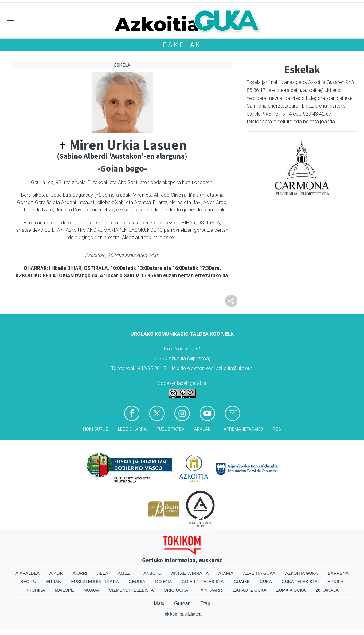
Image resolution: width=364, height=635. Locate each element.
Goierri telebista (203, 582)
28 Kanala (327, 590)
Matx (159, 603)
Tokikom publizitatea (182, 614)
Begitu (28, 582)
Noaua (91, 590)
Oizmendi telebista (131, 590)
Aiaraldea (27, 573)
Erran (54, 582)
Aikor (56, 573)
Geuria (137, 582)
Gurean (182, 603)
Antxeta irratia (190, 573)
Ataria (226, 573)
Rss (277, 429)
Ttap (205, 603)
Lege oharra (132, 429)
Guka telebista (300, 582)
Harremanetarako (242, 429)
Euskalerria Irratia (95, 582)
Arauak (202, 429)
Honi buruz (96, 429)
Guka (266, 582)
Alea (103, 573)
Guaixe (242, 582)
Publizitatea (170, 429)
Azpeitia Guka (259, 573)
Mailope (64, 590)
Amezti (126, 573)
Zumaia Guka (291, 590)
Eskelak (182, 45)
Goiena (163, 582)
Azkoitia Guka (301, 573)
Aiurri (80, 573)
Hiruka (336, 582)
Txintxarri (211, 590)
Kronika (35, 590)
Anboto (153, 573)
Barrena (338, 573)
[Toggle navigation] (11, 21)
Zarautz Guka (250, 590)
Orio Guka (176, 590)
